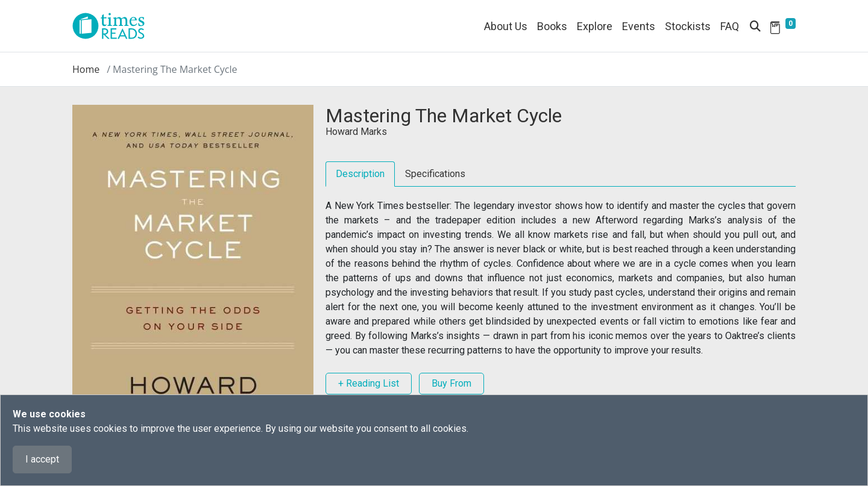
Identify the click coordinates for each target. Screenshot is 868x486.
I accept (42, 459)
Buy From (451, 383)
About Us (506, 26)
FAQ (730, 26)
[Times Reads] (113, 26)
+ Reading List (369, 383)
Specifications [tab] (435, 174)
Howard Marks (356, 132)
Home (86, 69)
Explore (595, 26)
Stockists (688, 26)
